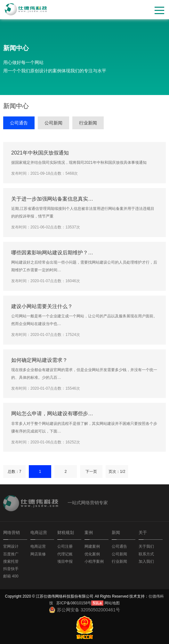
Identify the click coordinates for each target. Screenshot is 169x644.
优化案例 (92, 554)
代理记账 (65, 554)
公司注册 (65, 546)
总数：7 (15, 472)
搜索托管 (11, 561)
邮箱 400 (11, 576)
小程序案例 (94, 561)
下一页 (91, 472)
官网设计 (11, 546)
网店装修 (38, 554)
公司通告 (19, 123)
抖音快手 (11, 569)
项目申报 (65, 561)
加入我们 (146, 561)
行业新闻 (88, 123)
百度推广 (11, 554)
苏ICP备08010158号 (74, 603)
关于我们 (146, 546)
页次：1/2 (117, 472)
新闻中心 (16, 48)
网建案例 (92, 546)
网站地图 (112, 603)
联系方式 (146, 554)
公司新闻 (53, 123)
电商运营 (38, 546)
